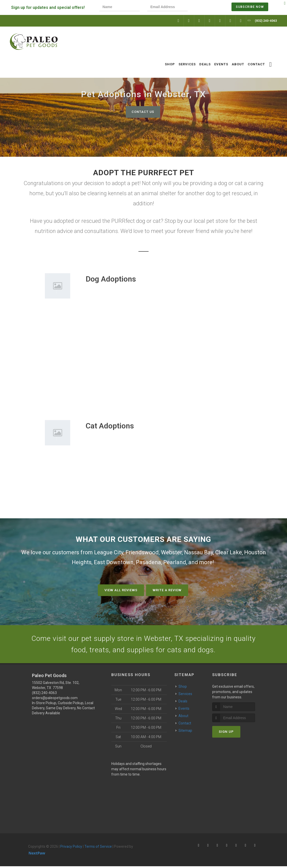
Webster (171, 552)
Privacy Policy (71, 848)
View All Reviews (121, 590)
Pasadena (148, 563)
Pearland (175, 563)
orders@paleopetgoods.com (55, 699)
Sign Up (226, 733)
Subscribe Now (250, 7)
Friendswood (142, 552)
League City (109, 552)
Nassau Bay (199, 552)
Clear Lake (229, 552)
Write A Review (167, 590)
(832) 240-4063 (44, 694)
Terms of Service (98, 848)
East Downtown (114, 563)
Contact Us (143, 112)
